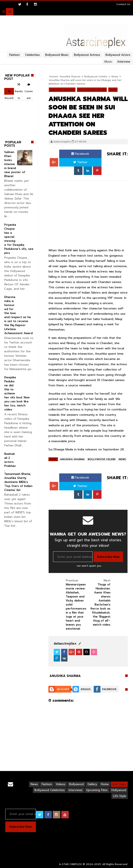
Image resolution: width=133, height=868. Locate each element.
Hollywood (119, 790)
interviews (75, 790)
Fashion (14, 55)
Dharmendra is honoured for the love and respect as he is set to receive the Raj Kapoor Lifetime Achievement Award (18, 315)
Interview (124, 62)
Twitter (80, 162)
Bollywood (76, 784)
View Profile (63, 644)
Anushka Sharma (62, 90)
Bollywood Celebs (92, 90)
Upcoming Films (97, 790)
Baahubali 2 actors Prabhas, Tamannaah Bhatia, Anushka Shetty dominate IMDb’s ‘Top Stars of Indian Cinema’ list (18, 472)
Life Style (120, 796)
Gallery (92, 784)
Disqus (86, 689)
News (115, 77)
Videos (61, 784)
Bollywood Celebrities (50, 790)
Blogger (63, 689)
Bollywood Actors (118, 55)
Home (105, 784)
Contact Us (123, 4)
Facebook (80, 154)
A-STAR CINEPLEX (70, 864)
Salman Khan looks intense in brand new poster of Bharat (15, 164)
